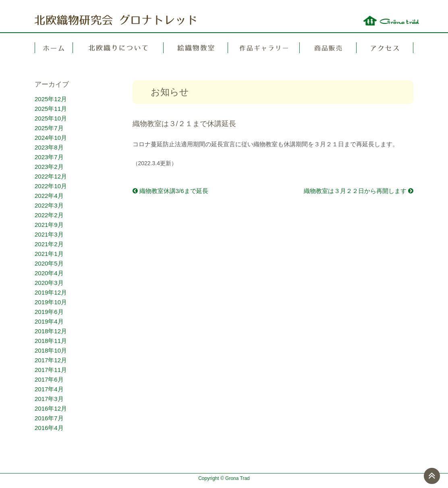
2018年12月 (51, 331)
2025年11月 (51, 109)
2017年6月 (49, 379)
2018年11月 (51, 341)
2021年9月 (49, 225)
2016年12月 (51, 408)
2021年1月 (49, 254)
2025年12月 (51, 99)
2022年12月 (51, 176)
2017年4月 (49, 389)
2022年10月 (51, 186)
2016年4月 (49, 428)
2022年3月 (49, 205)
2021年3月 (49, 234)
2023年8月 (49, 147)
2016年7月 (49, 418)
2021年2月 (49, 244)
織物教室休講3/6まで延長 (170, 191)
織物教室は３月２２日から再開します (359, 191)
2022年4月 (49, 196)
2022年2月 (49, 215)
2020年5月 (49, 263)
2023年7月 (49, 157)
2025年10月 (51, 118)
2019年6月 (49, 312)
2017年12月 (51, 360)
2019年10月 (51, 302)
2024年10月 (51, 138)
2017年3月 (49, 399)
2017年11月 (51, 370)
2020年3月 (49, 283)
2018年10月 (51, 350)
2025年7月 (49, 128)
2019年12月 (51, 292)
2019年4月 (49, 321)
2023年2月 (49, 167)
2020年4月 (49, 273)
